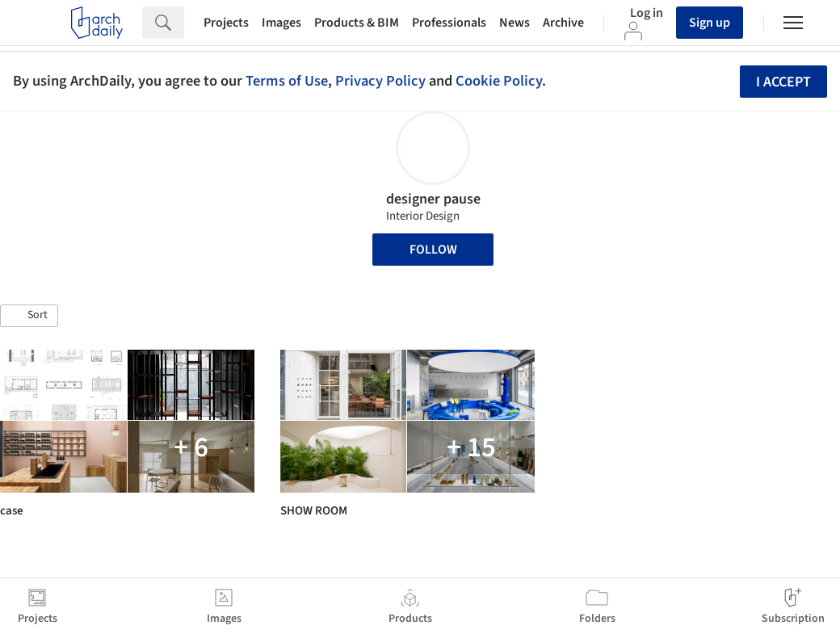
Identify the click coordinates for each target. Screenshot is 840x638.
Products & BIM (357, 23)
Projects (226, 23)
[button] (29, 316)
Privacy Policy (380, 81)
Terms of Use (287, 81)
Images (281, 23)
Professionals (449, 23)
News (514, 23)
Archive (563, 23)
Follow (433, 250)
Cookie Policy (499, 81)
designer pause (433, 199)
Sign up (710, 23)
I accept (783, 82)
